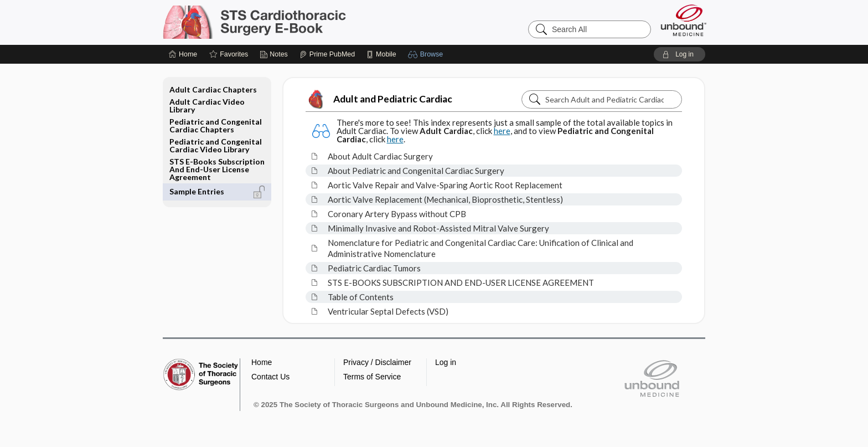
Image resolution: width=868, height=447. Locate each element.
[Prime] (327, 54)
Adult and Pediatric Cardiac (379, 99)
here (502, 131)
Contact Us (270, 377)
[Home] (183, 54)
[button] (427, 54)
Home (262, 362)
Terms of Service (372, 377)
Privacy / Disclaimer (377, 362)
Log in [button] (446, 362)
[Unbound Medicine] (684, 20)
